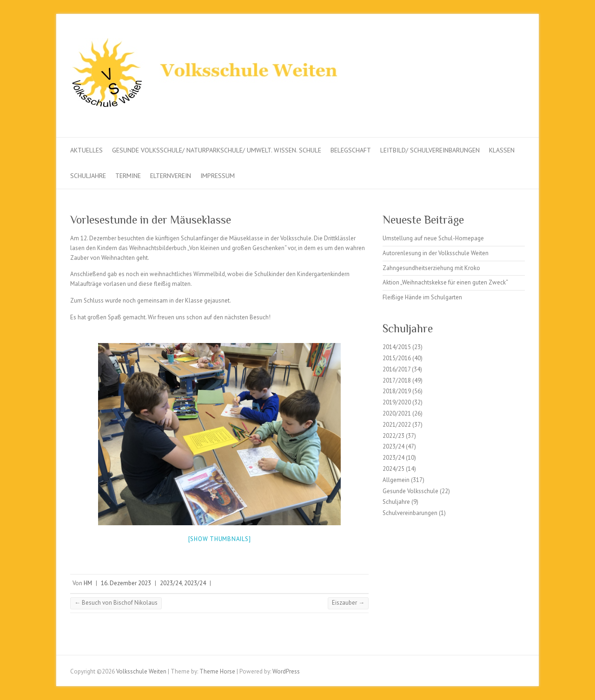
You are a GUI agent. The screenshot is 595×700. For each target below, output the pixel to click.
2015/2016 (397, 358)
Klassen (502, 150)
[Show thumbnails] (220, 539)
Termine (128, 176)
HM (88, 583)
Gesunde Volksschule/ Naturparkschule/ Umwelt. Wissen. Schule (217, 150)
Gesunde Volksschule (410, 491)
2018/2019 (397, 391)
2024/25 (393, 469)
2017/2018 (397, 380)
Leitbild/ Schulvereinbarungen (430, 150)
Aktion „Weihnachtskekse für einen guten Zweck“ (445, 282)
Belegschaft (351, 150)
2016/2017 (397, 369)
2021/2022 (397, 425)
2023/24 (171, 583)
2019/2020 (397, 402)
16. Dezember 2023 (126, 583)
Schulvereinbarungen (410, 513)
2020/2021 (397, 413)
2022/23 (393, 436)
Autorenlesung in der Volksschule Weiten (436, 253)
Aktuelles (86, 150)
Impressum (218, 176)
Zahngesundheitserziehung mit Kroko (431, 268)
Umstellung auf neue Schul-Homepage (433, 238)
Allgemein (396, 480)
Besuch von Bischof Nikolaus (116, 603)
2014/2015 (397, 347)
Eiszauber (348, 603)
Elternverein (171, 176)
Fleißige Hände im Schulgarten (422, 297)
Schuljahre (88, 176)
